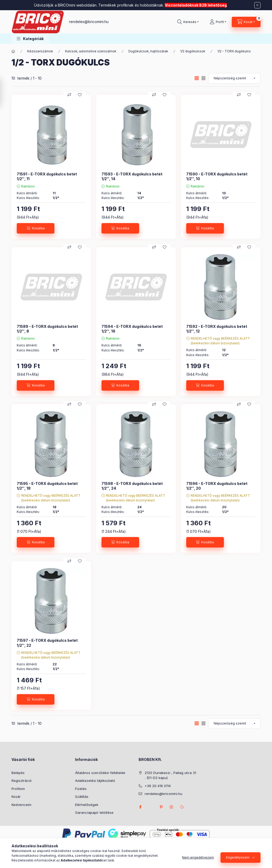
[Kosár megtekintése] (246, 22)
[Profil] (218, 22)
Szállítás (82, 797)
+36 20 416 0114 (158, 786)
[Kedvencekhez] (80, 95)
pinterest (161, 807)
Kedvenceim (21, 805)
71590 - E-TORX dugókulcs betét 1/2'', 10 (217, 176)
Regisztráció (22, 781)
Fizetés (81, 789)
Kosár (16, 797)
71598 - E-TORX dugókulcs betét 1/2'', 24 (132, 486)
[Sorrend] (234, 78)
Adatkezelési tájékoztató (95, 781)
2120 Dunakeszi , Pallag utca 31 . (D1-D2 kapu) (170, 775)
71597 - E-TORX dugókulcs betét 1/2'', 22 (47, 643)
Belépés (18, 773)
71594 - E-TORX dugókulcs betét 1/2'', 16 (132, 329)
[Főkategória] (13, 51)
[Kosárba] (36, 228)
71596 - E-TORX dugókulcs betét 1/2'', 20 (217, 486)
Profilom (18, 789)
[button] (30, 39)
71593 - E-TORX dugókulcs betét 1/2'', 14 (132, 176)
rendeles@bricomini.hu (89, 22)
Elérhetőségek (87, 805)
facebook (140, 807)
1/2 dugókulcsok (193, 51)
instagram (172, 807)
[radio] (203, 78)
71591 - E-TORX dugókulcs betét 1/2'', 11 (47, 176)
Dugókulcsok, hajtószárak (148, 51)
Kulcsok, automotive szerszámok (91, 51)
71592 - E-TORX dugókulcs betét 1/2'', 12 (217, 329)
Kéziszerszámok (40, 51)
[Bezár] (257, 5)
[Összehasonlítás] (69, 95)
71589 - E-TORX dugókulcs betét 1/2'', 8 (47, 329)
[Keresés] (188, 22)
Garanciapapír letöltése (94, 812)
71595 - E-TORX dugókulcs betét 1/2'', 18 (47, 486)
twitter (151, 807)
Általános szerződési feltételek (100, 773)
